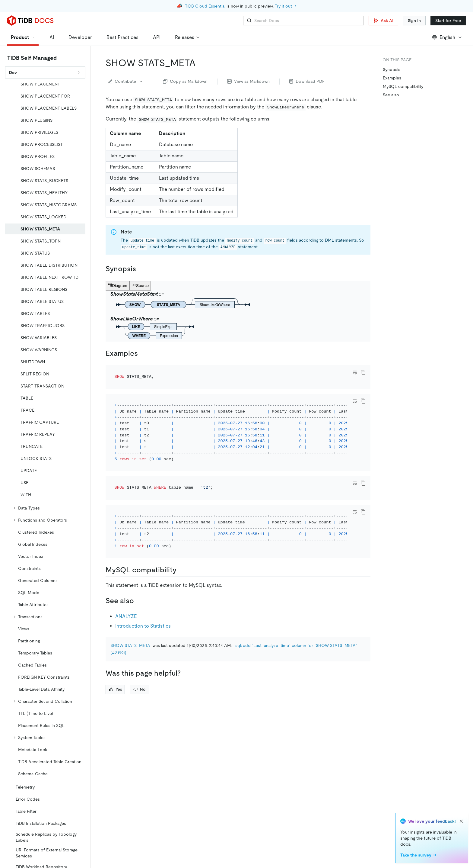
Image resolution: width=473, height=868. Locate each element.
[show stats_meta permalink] (201, 63)
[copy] (363, 372)
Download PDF (307, 81)
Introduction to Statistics (143, 626)
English (447, 37)
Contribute (126, 81)
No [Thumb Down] (139, 689)
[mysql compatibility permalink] (181, 570)
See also (391, 95)
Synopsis (392, 69)
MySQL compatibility (403, 86)
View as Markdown (248, 81)
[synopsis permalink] (141, 269)
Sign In (414, 21)
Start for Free (448, 21)
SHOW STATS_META (130, 645)
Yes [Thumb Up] (115, 689)
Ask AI (383, 21)
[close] (461, 821)
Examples (392, 78)
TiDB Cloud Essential (205, 6)
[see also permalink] (139, 601)
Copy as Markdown (185, 81)
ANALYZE (126, 616)
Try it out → (286, 6)
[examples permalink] (143, 353)
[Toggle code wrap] (355, 372)
